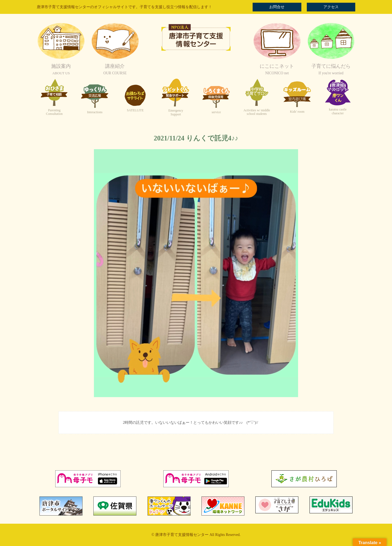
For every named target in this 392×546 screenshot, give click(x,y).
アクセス (331, 7)
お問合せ (277, 7)
